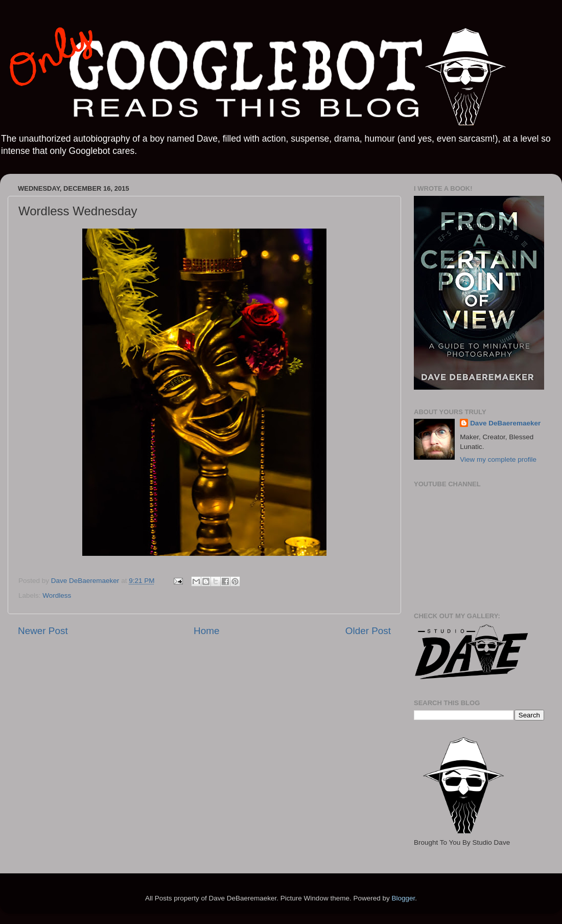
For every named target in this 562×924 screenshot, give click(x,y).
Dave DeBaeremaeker (505, 423)
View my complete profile (498, 459)
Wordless (57, 595)
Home (206, 631)
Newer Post (43, 631)
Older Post (368, 631)
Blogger (403, 898)
